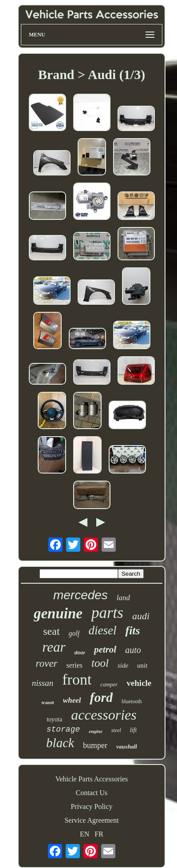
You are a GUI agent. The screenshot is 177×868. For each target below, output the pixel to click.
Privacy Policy (92, 806)
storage (63, 729)
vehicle (139, 683)
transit (48, 703)
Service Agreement (91, 820)
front (77, 679)
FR (99, 834)
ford (101, 697)
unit (142, 665)
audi (141, 616)
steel (116, 730)
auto (133, 650)
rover (47, 663)
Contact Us (92, 793)
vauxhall (127, 747)
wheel (72, 700)
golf (74, 633)
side (123, 665)
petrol (105, 649)
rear (54, 647)
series (75, 665)
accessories (104, 715)
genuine (58, 613)
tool (100, 663)
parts (107, 613)
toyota (54, 719)
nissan (43, 683)
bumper (95, 745)
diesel (102, 630)
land (123, 598)
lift (134, 730)
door (80, 653)
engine (96, 731)
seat (51, 631)
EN (85, 834)
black (60, 743)
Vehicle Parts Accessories (92, 779)
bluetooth (132, 701)
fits (132, 631)
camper (109, 684)
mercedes (81, 595)
